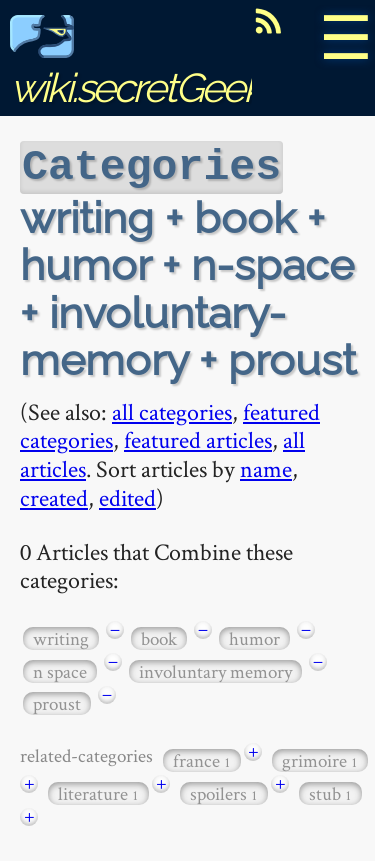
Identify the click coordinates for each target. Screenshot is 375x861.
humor (254, 636)
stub (330, 791)
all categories (172, 409)
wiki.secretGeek (136, 65)
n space (60, 669)
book (159, 636)
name (266, 466)
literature (98, 791)
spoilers (224, 791)
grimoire (320, 758)
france (202, 758)
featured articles (198, 437)
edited (127, 495)
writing (61, 636)
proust (57, 701)
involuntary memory (215, 669)
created (54, 495)
